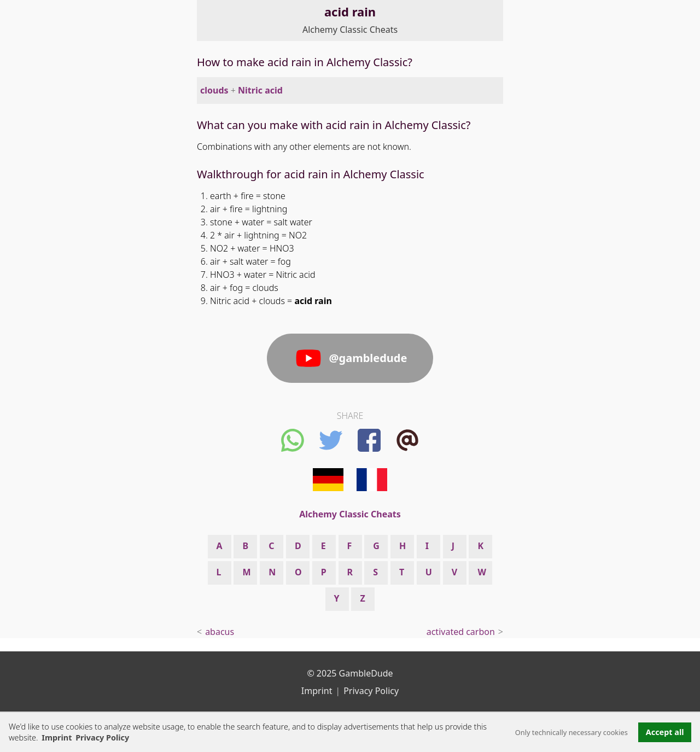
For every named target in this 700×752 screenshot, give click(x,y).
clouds (214, 90)
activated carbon (461, 632)
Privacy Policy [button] (102, 738)
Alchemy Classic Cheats (350, 30)
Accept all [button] (665, 732)
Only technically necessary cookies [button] (571, 732)
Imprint (57, 738)
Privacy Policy (371, 691)
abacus (220, 632)
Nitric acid (260, 90)
